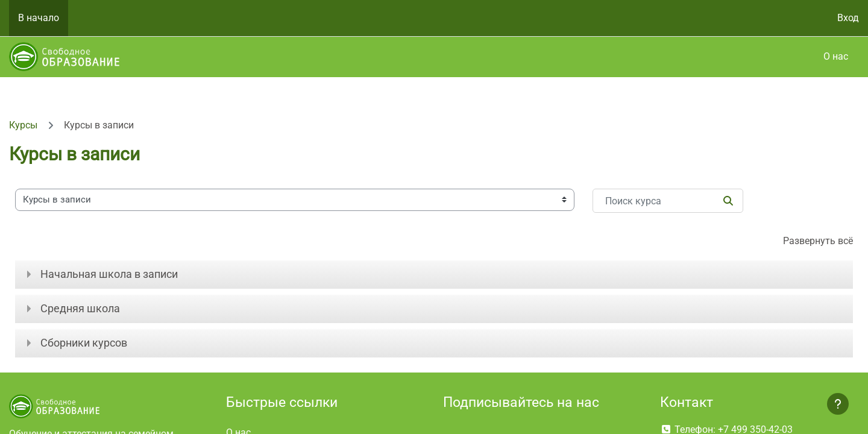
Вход (848, 18)
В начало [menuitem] (39, 18)
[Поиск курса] (668, 201)
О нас (836, 56)
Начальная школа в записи (109, 274)
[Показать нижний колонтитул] (838, 404)
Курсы (23, 125)
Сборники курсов (84, 343)
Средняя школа (80, 308)
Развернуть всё (818, 241)
